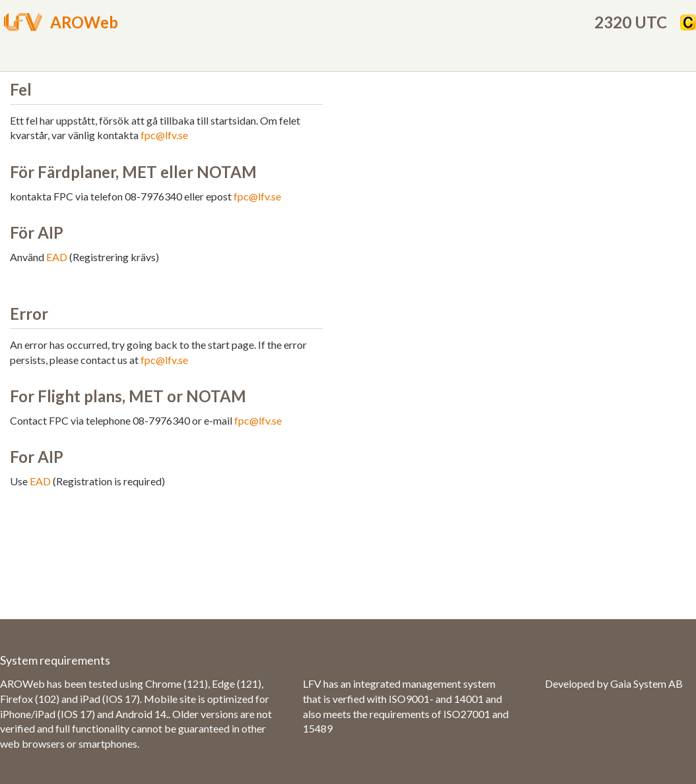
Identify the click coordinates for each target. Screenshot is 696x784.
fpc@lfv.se (164, 135)
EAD (57, 257)
